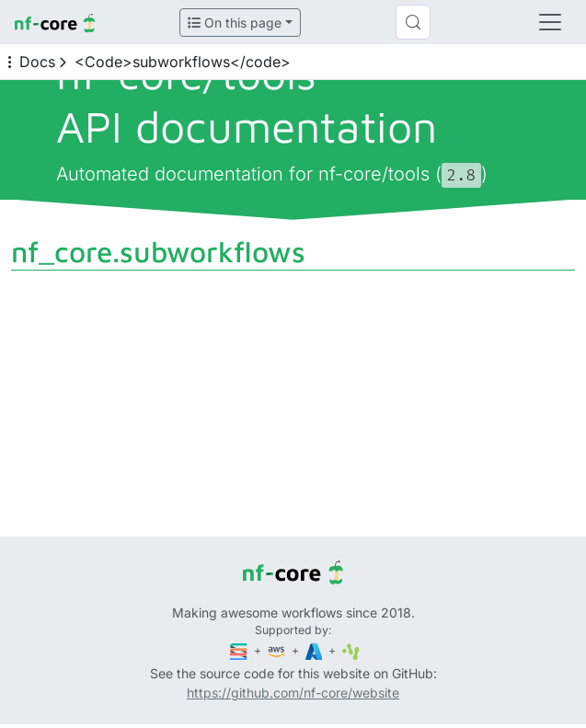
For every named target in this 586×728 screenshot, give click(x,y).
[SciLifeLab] (351, 650)
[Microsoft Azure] (316, 650)
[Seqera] (240, 650)
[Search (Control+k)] (413, 22)
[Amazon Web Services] (278, 650)
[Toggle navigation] (550, 22)
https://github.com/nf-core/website (293, 693)
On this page (235, 23)
